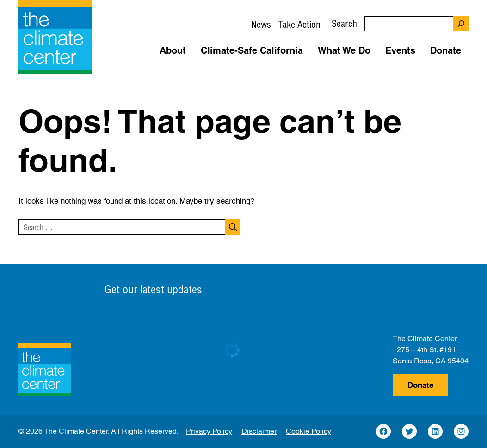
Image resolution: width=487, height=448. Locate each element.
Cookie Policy (308, 431)
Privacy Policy (209, 431)
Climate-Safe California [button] (252, 50)
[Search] (461, 24)
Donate (420, 385)
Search (344, 23)
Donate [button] (446, 50)
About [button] (173, 50)
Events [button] (400, 50)
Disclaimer (259, 431)
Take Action (299, 24)
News (261, 24)
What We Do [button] (344, 50)
